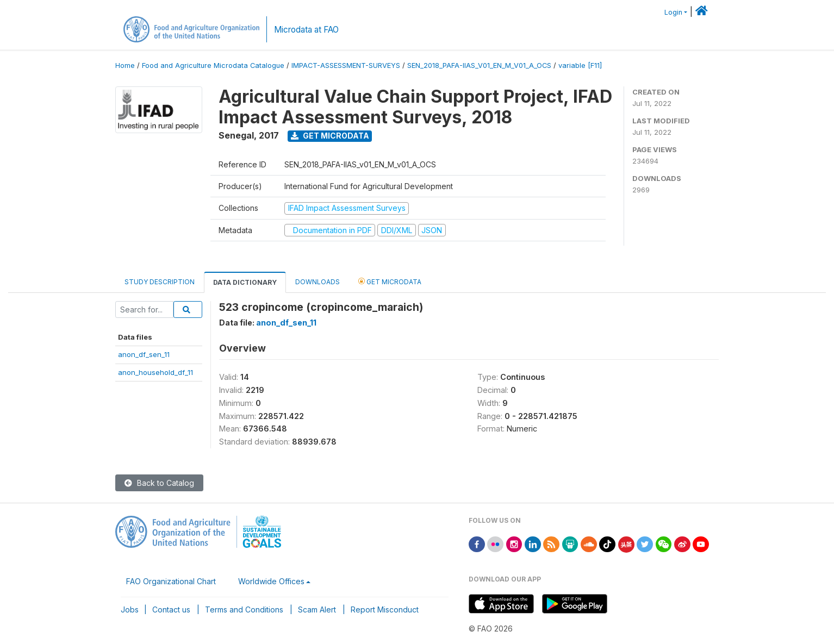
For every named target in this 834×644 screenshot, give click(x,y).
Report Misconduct (385, 609)
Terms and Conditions (244, 609)
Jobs (130, 609)
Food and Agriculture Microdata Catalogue (213, 65)
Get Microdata (330, 136)
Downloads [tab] (318, 282)
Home (125, 65)
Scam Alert (317, 609)
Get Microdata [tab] (390, 281)
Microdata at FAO (306, 30)
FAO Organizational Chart (171, 581)
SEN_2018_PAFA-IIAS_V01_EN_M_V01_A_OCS (479, 65)
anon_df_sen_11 (144, 354)
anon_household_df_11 (155, 372)
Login (673, 12)
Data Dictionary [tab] (245, 282)
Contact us (171, 609)
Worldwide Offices (271, 581)
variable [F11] (580, 65)
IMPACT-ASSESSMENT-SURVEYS (346, 65)
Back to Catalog (159, 483)
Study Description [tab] (160, 282)
